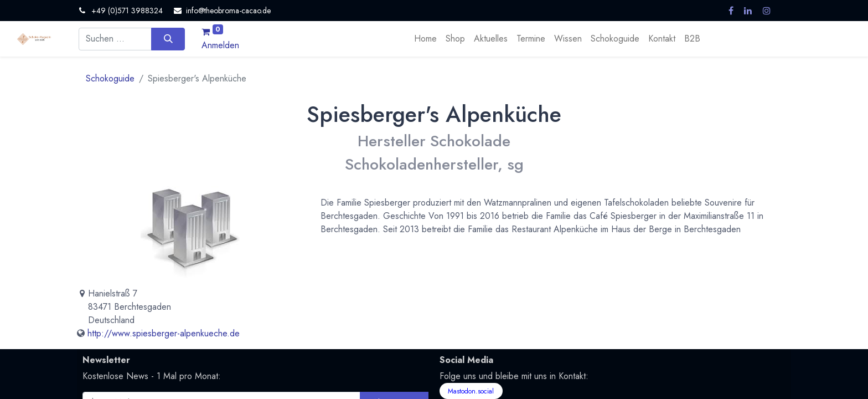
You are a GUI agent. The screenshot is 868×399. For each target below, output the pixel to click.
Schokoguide (110, 78)
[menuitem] (425, 39)
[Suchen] (168, 39)
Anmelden (220, 45)
